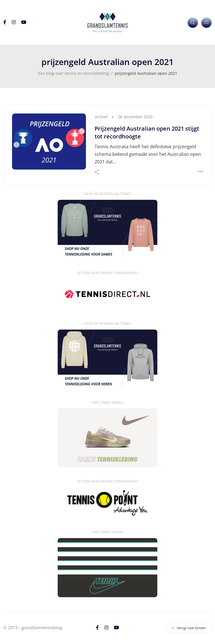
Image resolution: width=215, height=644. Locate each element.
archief (101, 117)
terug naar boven (188, 628)
